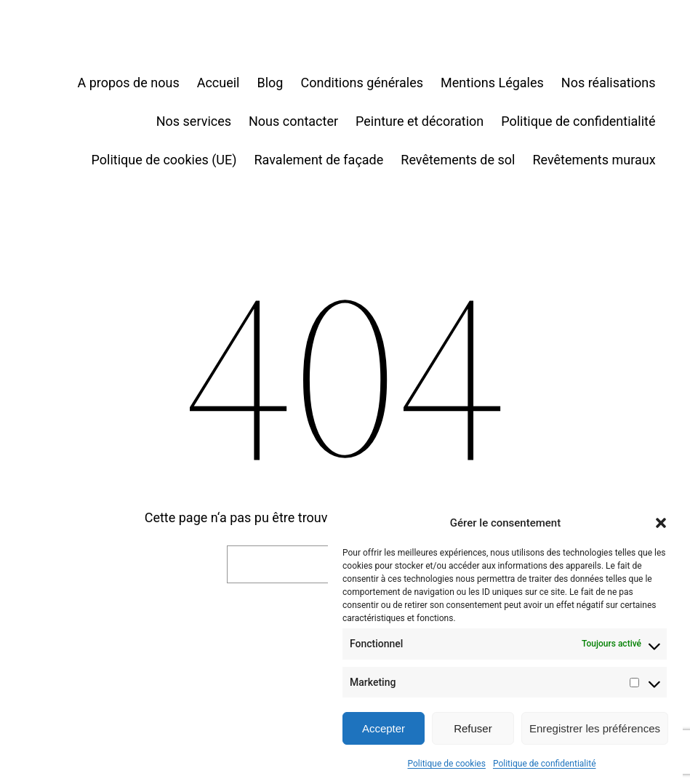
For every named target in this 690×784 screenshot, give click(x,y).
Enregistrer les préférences (595, 728)
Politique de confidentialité (545, 764)
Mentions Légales (492, 83)
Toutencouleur (75, 44)
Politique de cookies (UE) (164, 160)
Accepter (384, 728)
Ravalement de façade (319, 160)
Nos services (194, 121)
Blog (270, 83)
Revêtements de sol (458, 160)
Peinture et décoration (420, 121)
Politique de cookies (447, 764)
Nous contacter (293, 121)
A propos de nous (128, 83)
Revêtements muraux (594, 160)
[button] (661, 523)
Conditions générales (362, 83)
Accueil (218, 83)
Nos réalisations (609, 83)
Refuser (473, 728)
